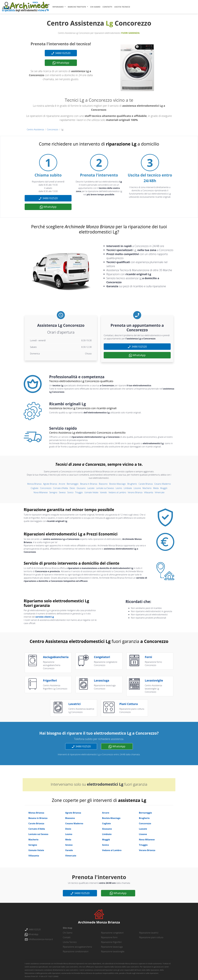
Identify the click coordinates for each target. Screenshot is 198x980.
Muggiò (164, 488)
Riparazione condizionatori (76, 951)
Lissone (137, 488)
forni (148, 657)
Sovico (70, 492)
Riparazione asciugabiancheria (77, 947)
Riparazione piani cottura (151, 937)
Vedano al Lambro (117, 492)
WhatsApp (61, 63)
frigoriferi (50, 680)
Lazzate (91, 488)
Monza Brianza (34, 484)
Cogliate (34, 488)
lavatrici (75, 704)
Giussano (81, 488)
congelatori (102, 657)
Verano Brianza (135, 492)
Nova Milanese (41, 492)
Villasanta (149, 492)
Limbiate (128, 488)
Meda (156, 488)
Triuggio (79, 492)
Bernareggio (73, 484)
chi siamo (95, 7)
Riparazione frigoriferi (111, 942)
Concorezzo (53, 129)
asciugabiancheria (56, 657)
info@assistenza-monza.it (39, 939)
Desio (72, 488)
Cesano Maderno (163, 484)
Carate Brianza (146, 484)
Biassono (103, 484)
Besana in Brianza (89, 484)
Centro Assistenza (35, 129)
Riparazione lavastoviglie (113, 951)
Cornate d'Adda (60, 488)
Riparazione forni (109, 937)
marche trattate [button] (77, 7)
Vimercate (160, 492)
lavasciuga (102, 680)
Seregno (53, 492)
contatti (107, 7)
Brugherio (132, 484)
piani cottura (129, 704)
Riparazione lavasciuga (112, 947)
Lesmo (119, 488)
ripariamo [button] (58, 7)
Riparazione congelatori (112, 933)
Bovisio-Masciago (117, 484)
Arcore (62, 484)
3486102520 (61, 53)
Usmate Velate (91, 492)
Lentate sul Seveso (105, 488)
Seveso (62, 492)
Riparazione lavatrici (149, 933)
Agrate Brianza (50, 484)
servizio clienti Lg (45, 617)
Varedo (103, 492)
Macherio (147, 488)
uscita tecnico (122, 7)
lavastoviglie (154, 680)
